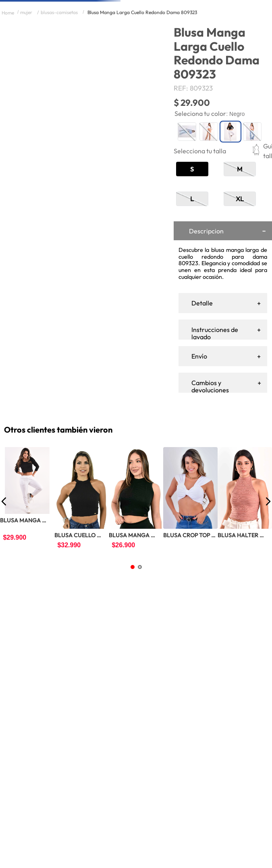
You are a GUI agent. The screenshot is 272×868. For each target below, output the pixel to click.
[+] (224, 297)
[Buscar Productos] (145, 35)
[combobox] (123, 35)
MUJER (26, 83)
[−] (206, 297)
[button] (209, 239)
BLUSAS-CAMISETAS (59, 83)
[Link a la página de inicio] (8, 83)
